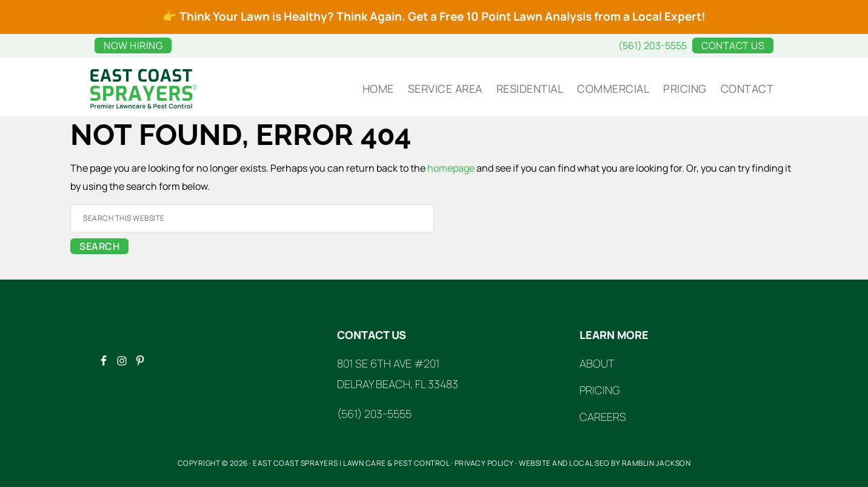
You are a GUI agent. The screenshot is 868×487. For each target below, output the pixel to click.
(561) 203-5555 (653, 45)
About (597, 363)
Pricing (599, 390)
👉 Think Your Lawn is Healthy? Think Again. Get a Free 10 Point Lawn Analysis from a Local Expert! (434, 16)
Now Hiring (133, 45)
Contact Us (733, 45)
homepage (451, 168)
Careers (603, 417)
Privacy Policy (484, 463)
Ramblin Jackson (656, 463)
